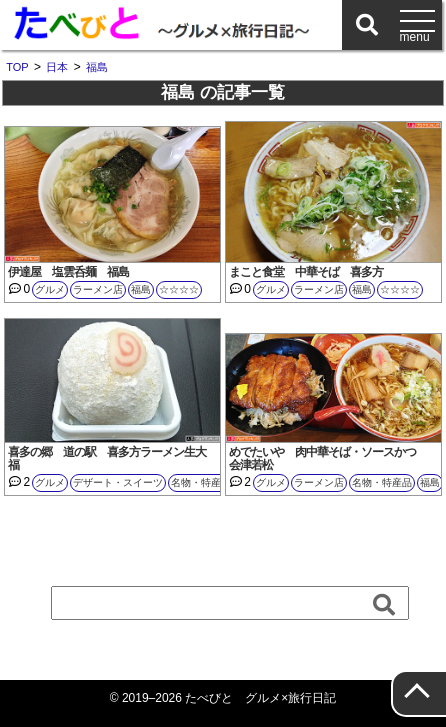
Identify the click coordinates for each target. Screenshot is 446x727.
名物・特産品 (201, 482)
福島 (141, 289)
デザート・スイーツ (118, 482)
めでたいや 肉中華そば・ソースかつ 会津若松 (328, 458)
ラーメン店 (98, 289)
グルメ (50, 289)
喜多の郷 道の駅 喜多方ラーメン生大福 (107, 458)
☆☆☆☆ (179, 289)
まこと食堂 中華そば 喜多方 (306, 272)
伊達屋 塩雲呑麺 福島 (68, 272)
